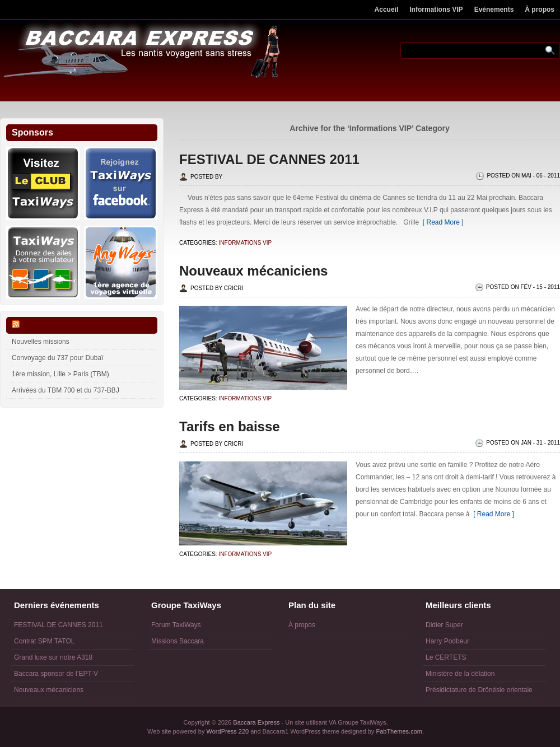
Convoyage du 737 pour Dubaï (57, 358)
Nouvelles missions (41, 342)
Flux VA (38, 325)
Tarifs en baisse (230, 426)
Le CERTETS (446, 657)
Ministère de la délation (460, 674)
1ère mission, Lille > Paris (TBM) (60, 374)
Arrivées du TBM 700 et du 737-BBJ (66, 390)
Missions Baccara (178, 641)
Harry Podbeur (447, 641)
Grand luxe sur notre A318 (53, 657)
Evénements (494, 10)
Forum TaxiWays (176, 625)
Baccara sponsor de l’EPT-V (56, 674)
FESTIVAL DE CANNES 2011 (269, 159)
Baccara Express (256, 722)
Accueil (387, 10)
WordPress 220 (228, 731)
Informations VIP (436, 10)
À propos (540, 10)
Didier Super (444, 625)
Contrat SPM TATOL (44, 641)
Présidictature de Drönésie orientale (479, 690)
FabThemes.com (399, 731)
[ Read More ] (441, 222)
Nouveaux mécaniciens (253, 271)
